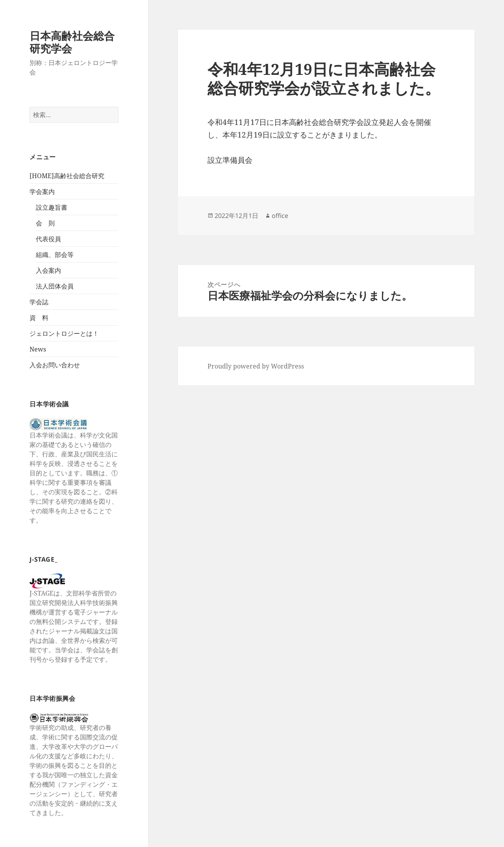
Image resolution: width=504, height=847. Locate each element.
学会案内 (42, 192)
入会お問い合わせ (55, 365)
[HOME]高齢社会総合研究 (67, 176)
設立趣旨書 (52, 207)
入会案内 (48, 270)
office (280, 216)
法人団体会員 (55, 286)
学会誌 (39, 302)
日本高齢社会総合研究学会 (72, 42)
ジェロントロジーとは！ (64, 333)
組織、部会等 (55, 255)
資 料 (39, 318)
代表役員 (48, 239)
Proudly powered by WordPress (256, 366)
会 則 (45, 223)
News (38, 349)
